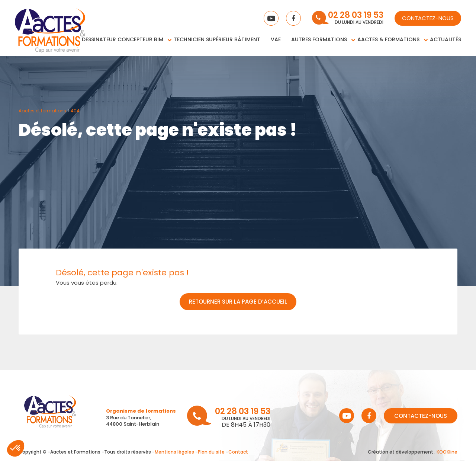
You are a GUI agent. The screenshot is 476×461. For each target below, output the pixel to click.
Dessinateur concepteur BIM (123, 39)
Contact (238, 452)
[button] (16, 448)
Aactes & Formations (388, 39)
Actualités (446, 39)
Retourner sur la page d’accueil (238, 302)
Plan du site (211, 452)
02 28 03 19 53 (356, 16)
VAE (276, 39)
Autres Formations (319, 39)
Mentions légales (174, 452)
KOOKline (447, 452)
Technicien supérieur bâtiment (217, 39)
